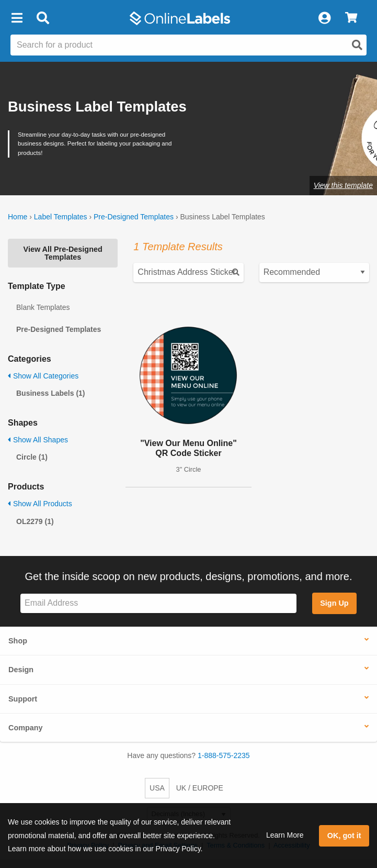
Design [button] (21, 670)
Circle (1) (32, 457)
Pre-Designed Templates (134, 217)
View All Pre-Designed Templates (63, 253)
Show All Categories (43, 376)
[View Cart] (351, 18)
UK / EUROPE (200, 788)
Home (18, 217)
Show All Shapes (38, 440)
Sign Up (334, 603)
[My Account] (324, 18)
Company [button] (26, 728)
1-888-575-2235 (224, 755)
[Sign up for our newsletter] (158, 603)
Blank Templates (43, 307)
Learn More (285, 835)
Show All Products (40, 504)
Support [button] (23, 699)
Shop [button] (18, 641)
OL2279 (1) (35, 521)
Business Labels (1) (51, 393)
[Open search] (357, 45)
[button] (17, 18)
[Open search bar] (43, 18)
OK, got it (344, 836)
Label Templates (61, 217)
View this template (343, 185)
